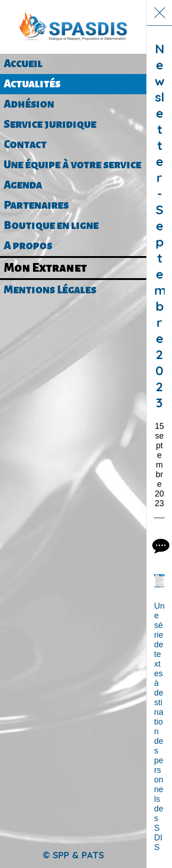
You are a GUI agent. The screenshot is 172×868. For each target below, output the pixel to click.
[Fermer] (160, 13)
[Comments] (160, 546)
